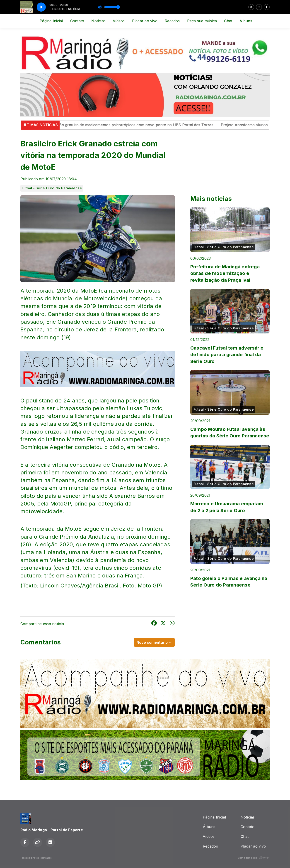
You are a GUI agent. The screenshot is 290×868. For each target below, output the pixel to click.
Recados (172, 21)
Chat (228, 21)
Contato (77, 21)
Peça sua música (202, 21)
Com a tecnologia (254, 858)
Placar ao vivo (145, 21)
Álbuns (246, 21)
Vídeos (119, 21)
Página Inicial (51, 21)
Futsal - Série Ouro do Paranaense (52, 188)
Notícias (98, 21)
